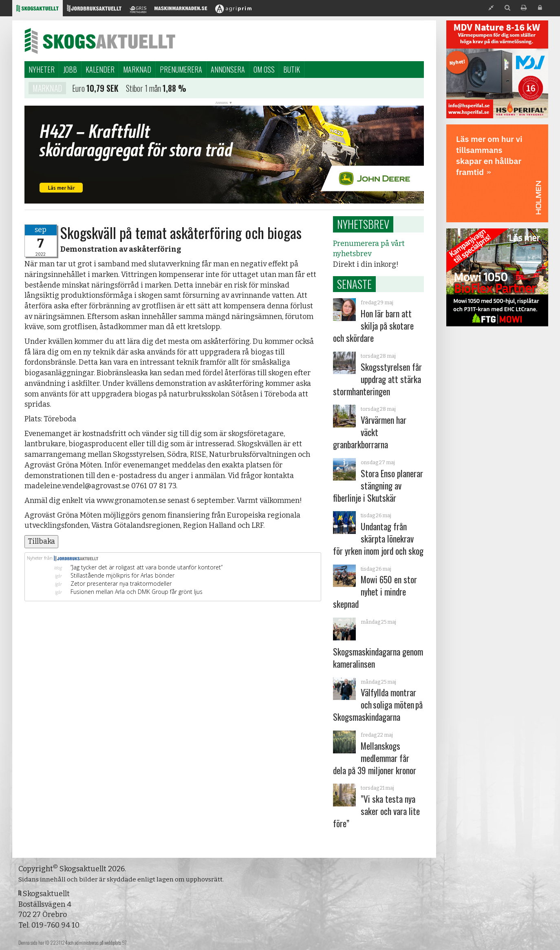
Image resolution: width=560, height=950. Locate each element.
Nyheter (42, 69)
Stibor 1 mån (143, 89)
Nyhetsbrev (363, 224)
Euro (78, 89)
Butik (292, 69)
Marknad (137, 69)
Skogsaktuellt (100, 41)
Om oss (264, 69)
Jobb (70, 69)
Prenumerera (181, 69)
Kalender (100, 69)
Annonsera (228, 69)
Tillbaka (41, 541)
